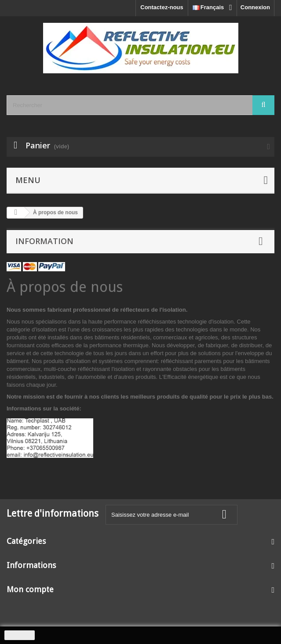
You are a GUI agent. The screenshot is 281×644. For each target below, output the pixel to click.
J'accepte (20, 635)
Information (44, 241)
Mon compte (30, 589)
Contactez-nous (162, 7)
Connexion (255, 7)
